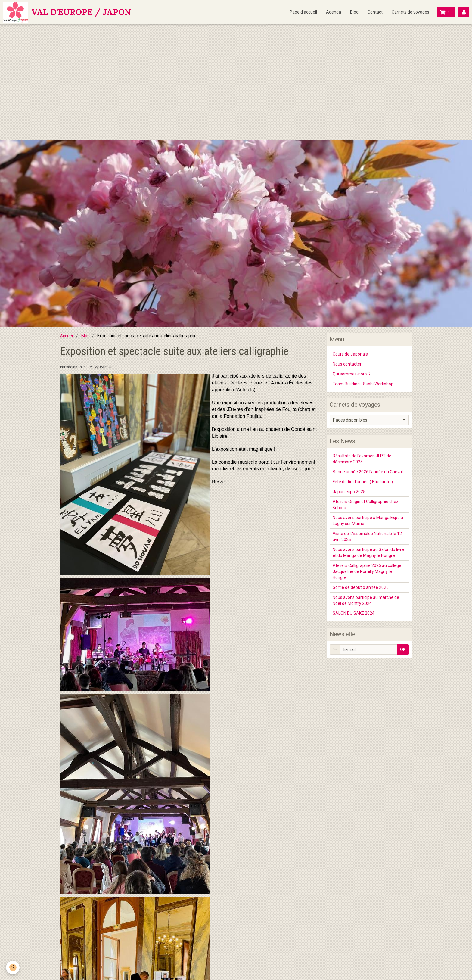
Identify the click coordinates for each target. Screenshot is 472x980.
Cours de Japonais (350, 354)
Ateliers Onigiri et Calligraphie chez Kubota (366, 505)
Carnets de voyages (410, 12)
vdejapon (74, 367)
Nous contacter (347, 364)
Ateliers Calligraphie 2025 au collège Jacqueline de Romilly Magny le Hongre (367, 571)
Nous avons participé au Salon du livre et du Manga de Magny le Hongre (368, 552)
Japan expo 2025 (349, 492)
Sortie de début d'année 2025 (361, 587)
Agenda (334, 12)
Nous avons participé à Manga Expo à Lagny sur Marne (368, 521)
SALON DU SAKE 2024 (354, 613)
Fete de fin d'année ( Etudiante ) (363, 482)
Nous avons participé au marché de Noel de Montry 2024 (366, 600)
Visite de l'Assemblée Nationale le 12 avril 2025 (367, 537)
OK (403, 649)
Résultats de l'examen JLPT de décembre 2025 (362, 459)
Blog (354, 12)
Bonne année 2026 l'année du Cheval (368, 472)
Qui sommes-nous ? (352, 374)
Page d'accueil (303, 12)
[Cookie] (13, 968)
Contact (375, 12)
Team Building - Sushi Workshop (363, 384)
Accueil (67, 336)
